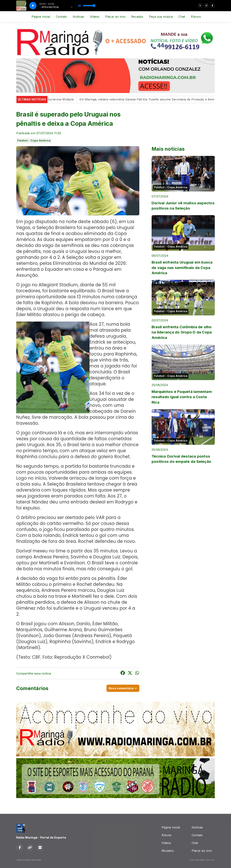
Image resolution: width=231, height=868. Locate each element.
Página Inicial (41, 17)
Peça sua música (161, 17)
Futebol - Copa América (34, 141)
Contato (62, 17)
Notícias (78, 17)
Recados (137, 17)
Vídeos (95, 17)
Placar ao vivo (115, 17)
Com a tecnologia (202, 860)
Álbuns (196, 17)
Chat (182, 17)
